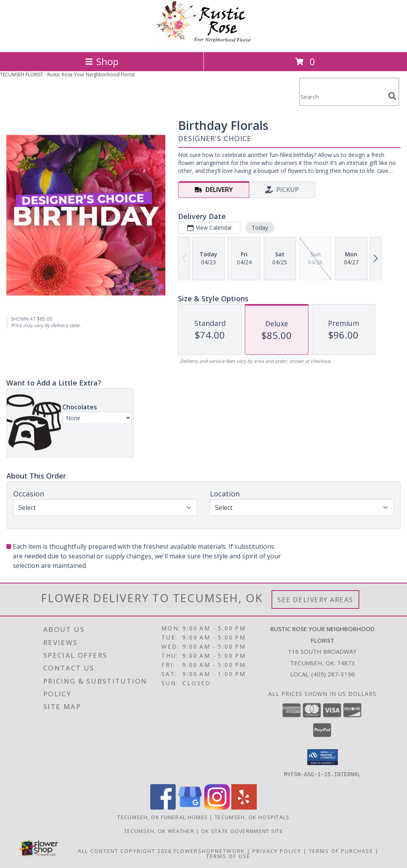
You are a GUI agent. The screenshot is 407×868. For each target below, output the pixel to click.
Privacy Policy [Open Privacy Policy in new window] (277, 851)
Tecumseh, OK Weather (159, 831)
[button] (323, 757)
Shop (102, 61)
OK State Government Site (242, 831)
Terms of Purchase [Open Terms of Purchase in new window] (341, 851)
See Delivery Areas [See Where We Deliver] (315, 600)
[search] (392, 96)
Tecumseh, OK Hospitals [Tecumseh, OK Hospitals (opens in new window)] (252, 817)
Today (260, 228)
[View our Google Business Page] (190, 807)
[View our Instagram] (217, 807)
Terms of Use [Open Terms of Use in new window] (228, 856)
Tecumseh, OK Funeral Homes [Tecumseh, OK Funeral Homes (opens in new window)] (163, 817)
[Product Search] (342, 97)
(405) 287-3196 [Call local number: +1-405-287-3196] (333, 674)
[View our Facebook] (163, 807)
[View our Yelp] (244, 807)
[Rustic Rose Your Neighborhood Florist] (203, 40)
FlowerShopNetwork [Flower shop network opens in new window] (209, 851)
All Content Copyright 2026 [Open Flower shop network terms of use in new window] (125, 851)
